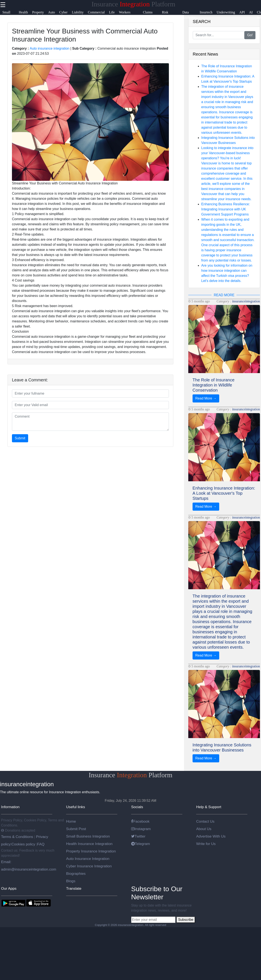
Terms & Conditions (18, 837)
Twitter (138, 836)
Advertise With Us (211, 836)
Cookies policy (23, 844)
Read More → (206, 398)
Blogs (71, 881)
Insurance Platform (133, 4)
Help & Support (209, 807)
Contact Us (205, 821)
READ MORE (224, 295)
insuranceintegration (246, 301)
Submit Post (76, 829)
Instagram (141, 829)
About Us (204, 829)
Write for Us (206, 844)
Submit (20, 438)
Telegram (141, 844)
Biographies (76, 874)
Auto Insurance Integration (88, 859)
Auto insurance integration (50, 48)
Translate (74, 888)
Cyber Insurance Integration (89, 866)
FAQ (41, 844)
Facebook (140, 821)
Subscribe (186, 920)
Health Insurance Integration (89, 844)
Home (71, 821)
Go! (250, 35)
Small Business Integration (88, 836)
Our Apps (9, 888)
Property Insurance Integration (91, 851)
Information (10, 807)
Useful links (76, 807)
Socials (137, 807)
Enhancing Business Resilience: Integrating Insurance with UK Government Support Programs (226, 209)
